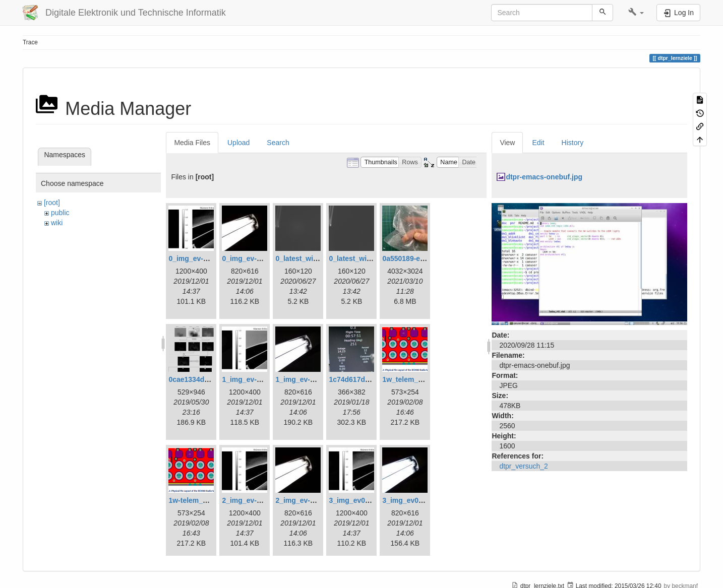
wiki (57, 223)
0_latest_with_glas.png (314, 258)
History (573, 143)
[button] (636, 13)
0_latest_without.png (364, 258)
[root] (52, 203)
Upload (238, 143)
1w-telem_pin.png (198, 500)
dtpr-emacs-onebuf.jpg (544, 177)
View (507, 143)
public (60, 213)
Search (278, 143)
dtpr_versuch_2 (524, 466)
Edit (538, 143)
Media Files (192, 143)
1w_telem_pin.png (413, 379)
